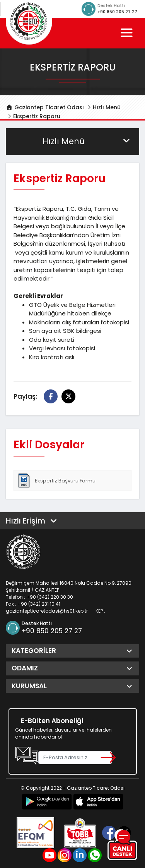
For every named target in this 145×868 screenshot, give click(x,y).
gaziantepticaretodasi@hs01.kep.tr (47, 611)
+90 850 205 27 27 (117, 12)
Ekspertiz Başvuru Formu (56, 480)
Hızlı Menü (107, 107)
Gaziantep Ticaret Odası (45, 107)
